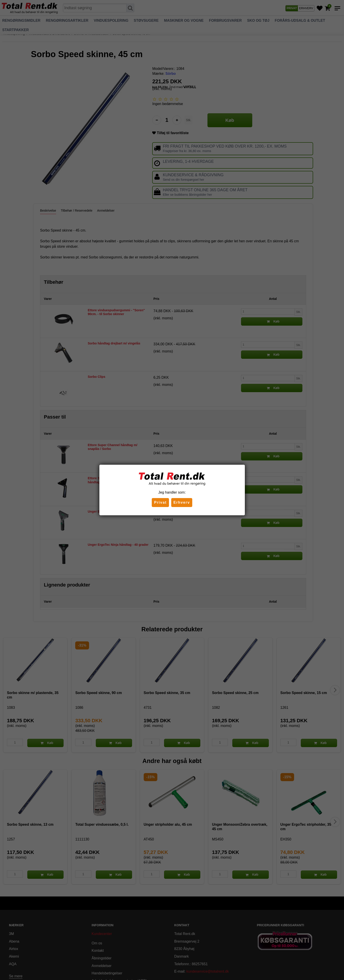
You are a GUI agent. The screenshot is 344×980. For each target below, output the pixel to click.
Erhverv (182, 502)
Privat (160, 502)
